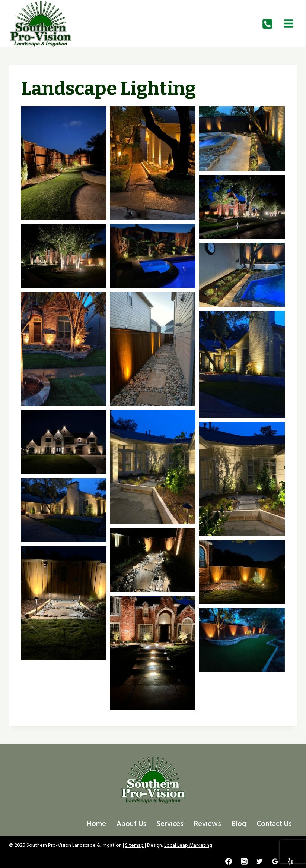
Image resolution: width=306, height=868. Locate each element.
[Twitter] (259, 861)
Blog (239, 824)
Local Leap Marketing (188, 845)
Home (96, 824)
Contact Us (274, 824)
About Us (131, 824)
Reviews (208, 824)
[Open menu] (288, 24)
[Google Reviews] (275, 861)
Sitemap (134, 845)
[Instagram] (244, 861)
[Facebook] (229, 861)
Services (170, 824)
